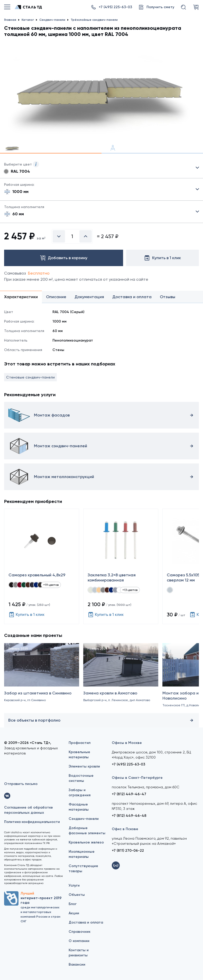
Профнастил (80, 743)
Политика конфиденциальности (32, 822)
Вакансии (77, 964)
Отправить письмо (21, 784)
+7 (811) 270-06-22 (128, 851)
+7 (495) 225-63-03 (128, 764)
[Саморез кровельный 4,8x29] (42, 566)
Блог (73, 904)
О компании (79, 941)
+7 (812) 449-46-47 (129, 794)
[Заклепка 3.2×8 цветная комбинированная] (121, 566)
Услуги (74, 885)
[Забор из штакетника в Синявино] (42, 682)
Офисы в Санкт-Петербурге (137, 778)
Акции (74, 913)
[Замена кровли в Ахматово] (121, 682)
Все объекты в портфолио (101, 720)
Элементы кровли (84, 766)
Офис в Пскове (125, 829)
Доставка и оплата (86, 922)
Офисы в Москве (127, 743)
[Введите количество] (72, 236)
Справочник (80, 932)
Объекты (77, 895)
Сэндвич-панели (84, 819)
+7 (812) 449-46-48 (129, 816)
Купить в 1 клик (26, 615)
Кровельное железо (86, 842)
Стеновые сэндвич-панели (30, 377)
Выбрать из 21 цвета (101, 168)
